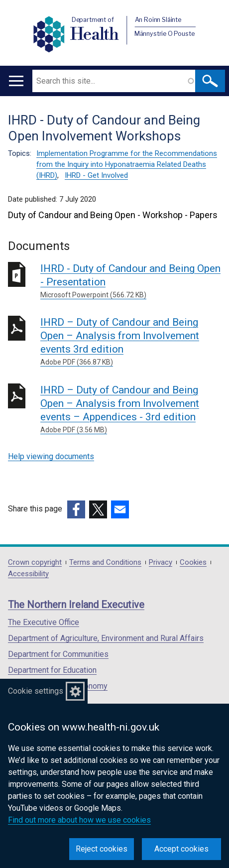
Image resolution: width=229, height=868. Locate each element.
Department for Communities (58, 654)
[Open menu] (16, 81)
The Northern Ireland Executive (76, 605)
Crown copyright (35, 562)
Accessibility (28, 574)
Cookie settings (36, 691)
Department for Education (52, 670)
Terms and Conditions (105, 562)
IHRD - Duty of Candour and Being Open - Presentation (131, 281)
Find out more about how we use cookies (79, 820)
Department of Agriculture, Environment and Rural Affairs (106, 638)
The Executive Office (44, 622)
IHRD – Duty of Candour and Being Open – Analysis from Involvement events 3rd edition (131, 342)
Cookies (193, 562)
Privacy (161, 562)
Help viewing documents (51, 456)
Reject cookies (102, 849)
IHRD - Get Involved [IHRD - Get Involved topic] (96, 175)
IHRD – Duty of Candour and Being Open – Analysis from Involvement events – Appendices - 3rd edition (131, 410)
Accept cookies (181, 849)
